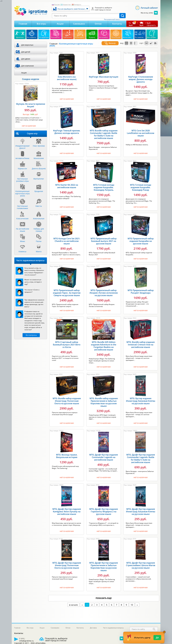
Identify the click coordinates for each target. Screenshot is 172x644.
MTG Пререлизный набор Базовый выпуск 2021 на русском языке (104, 240)
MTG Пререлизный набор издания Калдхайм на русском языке (141, 240)
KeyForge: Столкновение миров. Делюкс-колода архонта (141, 78)
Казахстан (67, 5)
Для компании (28, 66)
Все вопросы (31, 335)
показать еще (104, 597)
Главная (23, 24)
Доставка (93, 628)
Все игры (41, 24)
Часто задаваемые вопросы (113, 628)
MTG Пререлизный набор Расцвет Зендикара (141, 290)
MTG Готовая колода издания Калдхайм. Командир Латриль (104, 186)
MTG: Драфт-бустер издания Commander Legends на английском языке (104, 456)
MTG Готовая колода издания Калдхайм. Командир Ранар (141, 186)
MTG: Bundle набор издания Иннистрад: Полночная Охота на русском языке (67, 400)
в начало (73, 604)
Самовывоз (79, 24)
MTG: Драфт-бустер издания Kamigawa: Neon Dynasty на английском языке (67, 510)
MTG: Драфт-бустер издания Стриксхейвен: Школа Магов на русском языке (141, 564)
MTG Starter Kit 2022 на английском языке (67, 185)
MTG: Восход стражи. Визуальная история (67, 455)
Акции (60, 24)
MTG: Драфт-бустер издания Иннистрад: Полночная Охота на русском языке (67, 564)
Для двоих (26, 59)
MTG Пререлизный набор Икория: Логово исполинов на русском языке (104, 292)
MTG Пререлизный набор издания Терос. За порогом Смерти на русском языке (67, 292)
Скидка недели (31, 79)
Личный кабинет (149, 8)
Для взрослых (27, 45)
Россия (57, 5)
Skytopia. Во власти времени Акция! (31, 105)
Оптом (98, 24)
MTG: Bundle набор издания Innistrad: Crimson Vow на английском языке (141, 343)
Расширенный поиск (112, 19)
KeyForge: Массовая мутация (104, 75)
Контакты (117, 24)
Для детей (26, 52)
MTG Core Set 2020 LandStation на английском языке (141, 132)
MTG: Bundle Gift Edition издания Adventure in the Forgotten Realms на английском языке (104, 345)
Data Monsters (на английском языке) (67, 77)
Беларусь (78, 5)
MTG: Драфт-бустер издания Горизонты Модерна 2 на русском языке (104, 510)
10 (132, 604)
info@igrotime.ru (26, 641)
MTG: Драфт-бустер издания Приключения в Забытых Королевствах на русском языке (104, 565)
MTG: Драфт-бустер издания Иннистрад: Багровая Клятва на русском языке (141, 510)
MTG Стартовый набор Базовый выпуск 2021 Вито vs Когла (67, 343)
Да (157, 638)
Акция (24, 73)
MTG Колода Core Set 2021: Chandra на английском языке (67, 240)
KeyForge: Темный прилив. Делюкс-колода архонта (67, 130)
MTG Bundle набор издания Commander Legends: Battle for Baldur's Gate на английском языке (104, 133)
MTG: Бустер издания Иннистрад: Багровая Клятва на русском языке (141, 400)
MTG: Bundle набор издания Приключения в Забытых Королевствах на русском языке (104, 401)
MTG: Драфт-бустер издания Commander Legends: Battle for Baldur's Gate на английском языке (141, 457)
